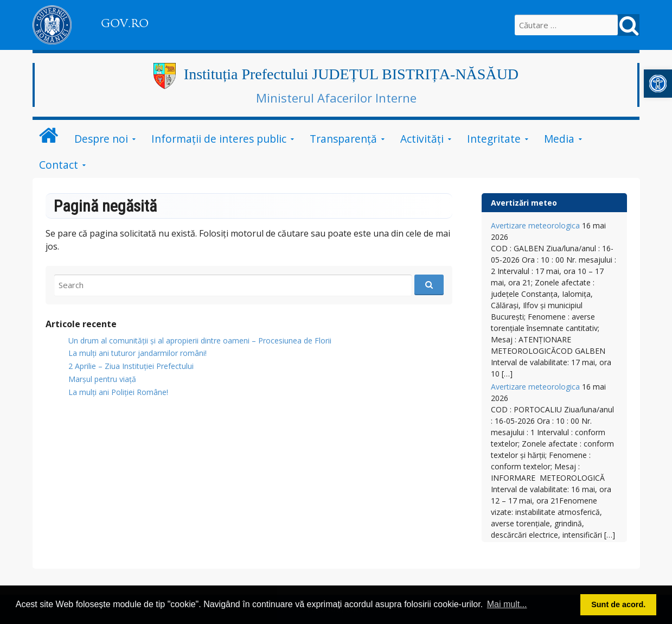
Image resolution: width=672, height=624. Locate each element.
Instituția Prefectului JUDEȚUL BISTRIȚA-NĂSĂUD (351, 74)
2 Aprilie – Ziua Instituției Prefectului (131, 366)
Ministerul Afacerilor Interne (336, 98)
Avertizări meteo (524, 203)
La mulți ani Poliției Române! (118, 392)
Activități (422, 139)
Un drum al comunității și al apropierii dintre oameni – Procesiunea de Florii (200, 340)
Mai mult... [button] (507, 604)
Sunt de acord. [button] (618, 604)
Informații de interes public (219, 139)
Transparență (343, 139)
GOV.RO (125, 23)
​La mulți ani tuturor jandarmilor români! (137, 353)
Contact (59, 165)
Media (559, 139)
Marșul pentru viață (102, 379)
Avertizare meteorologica (535, 225)
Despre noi (101, 139)
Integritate (494, 139)
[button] (658, 84)
